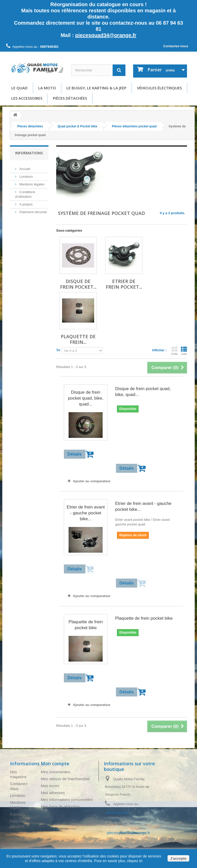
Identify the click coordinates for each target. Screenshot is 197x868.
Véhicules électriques (159, 88)
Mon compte (55, 763)
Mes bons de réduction (60, 806)
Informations (29, 153)
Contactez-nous (176, 46)
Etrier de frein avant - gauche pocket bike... (86, 513)
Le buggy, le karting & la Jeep (96, 88)
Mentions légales (31, 182)
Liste (184, 351)
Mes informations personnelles (67, 800)
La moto (47, 88)
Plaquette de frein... (78, 339)
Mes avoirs (50, 786)
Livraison (26, 174)
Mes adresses (53, 793)
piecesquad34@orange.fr (106, 35)
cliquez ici (134, 861)
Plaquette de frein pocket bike (86, 625)
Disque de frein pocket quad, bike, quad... (86, 398)
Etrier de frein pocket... (124, 284)
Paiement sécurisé (33, 210)
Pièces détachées (70, 98)
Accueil (24, 167)
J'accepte (178, 858)
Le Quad (19, 88)
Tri (58, 350)
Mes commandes (55, 772)
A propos (26, 202)
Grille (174, 351)
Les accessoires (27, 98)
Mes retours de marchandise (65, 779)
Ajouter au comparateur (92, 481)
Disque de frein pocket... (78, 284)
